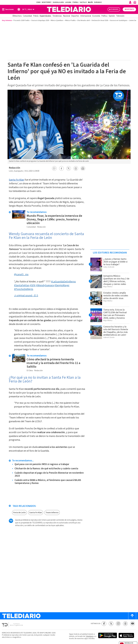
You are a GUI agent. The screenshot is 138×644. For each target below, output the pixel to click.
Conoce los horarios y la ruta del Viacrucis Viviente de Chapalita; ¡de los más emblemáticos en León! (116, 331)
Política (104, 16)
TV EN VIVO (114, 9)
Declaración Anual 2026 (100, 20)
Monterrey (47, 2)
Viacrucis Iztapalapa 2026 (40, 20)
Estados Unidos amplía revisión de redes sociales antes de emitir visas (116, 296)
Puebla (75, 2)
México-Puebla (70, 20)
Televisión (120, 16)
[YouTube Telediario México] (132, 624)
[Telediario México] (69, 9)
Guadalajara (58, 2)
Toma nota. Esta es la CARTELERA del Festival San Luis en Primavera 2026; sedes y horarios (115, 314)
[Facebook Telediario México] (104, 624)
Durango (98, 2)
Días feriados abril (84, 20)
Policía (36, 16)
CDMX (38, 2)
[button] (54, 168)
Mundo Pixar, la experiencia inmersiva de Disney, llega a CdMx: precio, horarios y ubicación (54, 219)
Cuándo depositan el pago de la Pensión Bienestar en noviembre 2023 (49, 474)
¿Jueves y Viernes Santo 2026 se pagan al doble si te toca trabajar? (115, 262)
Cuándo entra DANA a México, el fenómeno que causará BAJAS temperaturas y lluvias (48, 482)
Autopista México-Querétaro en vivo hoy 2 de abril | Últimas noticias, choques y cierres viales (116, 280)
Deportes (75, 16)
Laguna (68, 2)
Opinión (112, 16)
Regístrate (129, 9)
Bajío (90, 2)
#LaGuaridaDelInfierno (63, 282)
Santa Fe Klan (16, 180)
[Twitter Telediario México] (111, 624)
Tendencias (57, 16)
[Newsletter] (135, 3)
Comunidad (27, 16)
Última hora (17, 16)
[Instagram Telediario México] (118, 624)
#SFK (33, 285)
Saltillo (83, 2)
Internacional (86, 16)
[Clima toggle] (25, 9)
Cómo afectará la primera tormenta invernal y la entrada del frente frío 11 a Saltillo (53, 363)
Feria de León (19, 513)
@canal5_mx (21, 274)
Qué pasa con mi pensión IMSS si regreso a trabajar (42, 464)
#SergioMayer (62, 285)
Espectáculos (45, 16)
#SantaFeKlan (22, 285)
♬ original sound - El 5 (26, 296)
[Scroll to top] (132, 616)
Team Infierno (52, 513)
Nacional (67, 16)
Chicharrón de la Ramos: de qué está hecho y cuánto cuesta (46, 469)
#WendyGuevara (45, 285)
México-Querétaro (57, 20)
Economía (96, 16)
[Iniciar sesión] (130, 2)
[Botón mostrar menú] (8, 9)
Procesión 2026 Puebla (21, 20)
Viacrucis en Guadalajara (119, 20)
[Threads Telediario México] (125, 624)
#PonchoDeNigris (24, 289)
